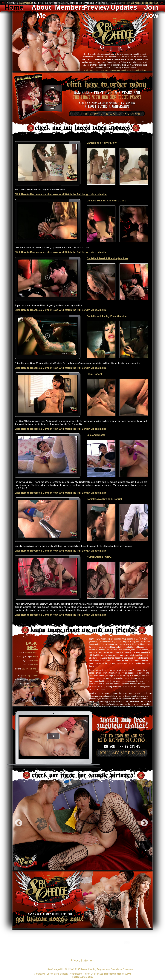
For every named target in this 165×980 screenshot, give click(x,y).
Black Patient (94, 374)
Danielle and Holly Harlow (102, 143)
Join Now (151, 11)
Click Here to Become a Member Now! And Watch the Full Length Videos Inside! (61, 194)
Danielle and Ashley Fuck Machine (107, 316)
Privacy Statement (82, 960)
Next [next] (144, 823)
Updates (124, 7)
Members (69, 7)
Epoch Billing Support (57, 974)
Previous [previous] (19, 823)
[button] (54, 736)
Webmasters (76, 974)
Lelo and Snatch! (96, 435)
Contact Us (39, 974)
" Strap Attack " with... (99, 557)
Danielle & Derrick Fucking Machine (107, 258)
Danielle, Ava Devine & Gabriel (104, 499)
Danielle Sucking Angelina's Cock (106, 201)
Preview (96, 7)
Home (14, 7)
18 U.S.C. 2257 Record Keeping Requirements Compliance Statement (99, 969)
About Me (41, 11)
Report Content (91, 974)
